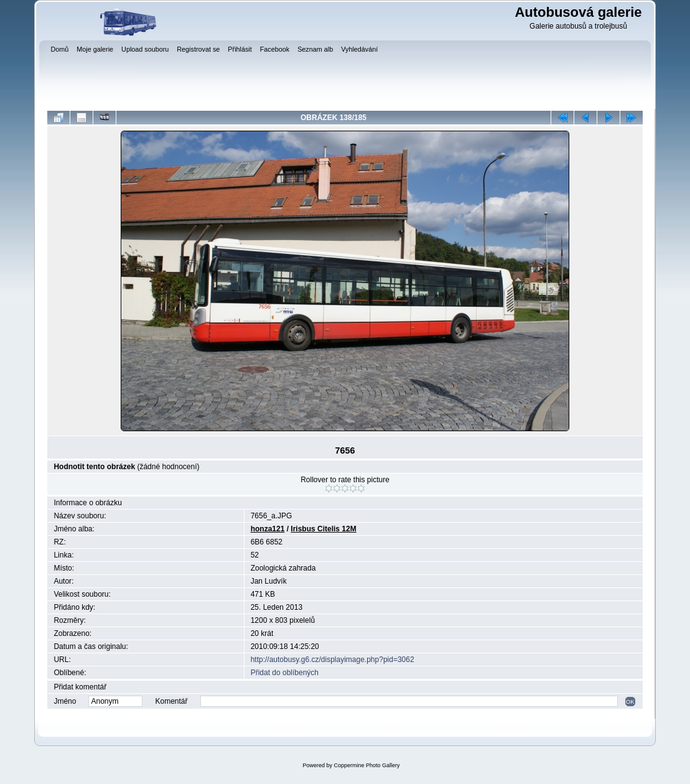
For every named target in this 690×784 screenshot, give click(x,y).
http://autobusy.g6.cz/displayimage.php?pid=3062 (333, 660)
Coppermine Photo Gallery (366, 765)
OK (630, 702)
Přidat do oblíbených (285, 673)
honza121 (268, 529)
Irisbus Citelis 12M (323, 529)
